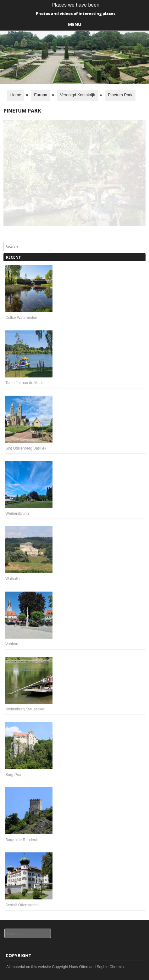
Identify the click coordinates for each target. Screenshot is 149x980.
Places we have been (75, 5)
